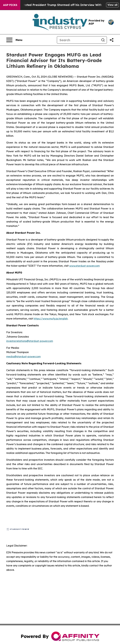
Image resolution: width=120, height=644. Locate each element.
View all (112, 5)
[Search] (78, 40)
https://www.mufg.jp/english (51, 319)
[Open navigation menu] (14, 40)
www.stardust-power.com (84, 266)
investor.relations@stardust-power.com (30, 341)
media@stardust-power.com (23, 357)
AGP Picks (10, 5)
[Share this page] (112, 40)
